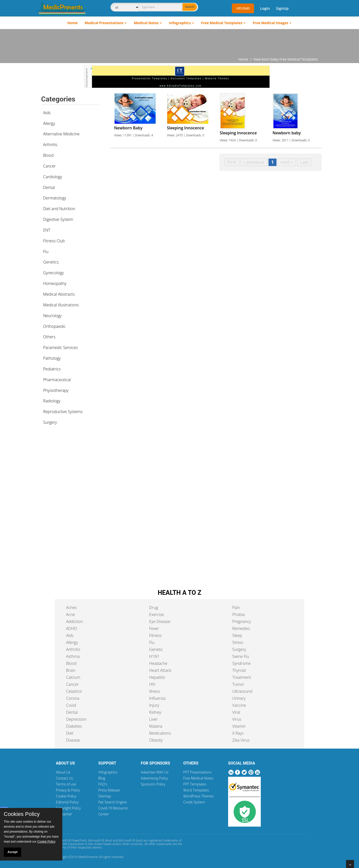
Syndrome (242, 663)
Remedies (241, 628)
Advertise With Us (155, 772)
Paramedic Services (60, 347)
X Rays (238, 733)
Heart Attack (160, 670)
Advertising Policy (154, 778)
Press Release (109, 790)
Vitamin (239, 726)
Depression (76, 719)
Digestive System (58, 219)
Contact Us (64, 778)
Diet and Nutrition (59, 209)
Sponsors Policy (153, 784)
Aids (47, 113)
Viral (236, 712)
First (232, 162)
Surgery (50, 422)
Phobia (239, 614)
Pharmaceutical (57, 380)
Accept (12, 852)
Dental (49, 187)
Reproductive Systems (63, 412)
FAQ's (103, 784)
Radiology (52, 401)
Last (304, 162)
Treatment (242, 677)
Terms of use (66, 784)
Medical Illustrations (61, 305)
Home (72, 23)
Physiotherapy (56, 390)
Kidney (155, 712)
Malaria (156, 726)
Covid (71, 705)
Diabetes (74, 726)
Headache (158, 663)
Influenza (157, 698)
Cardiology (53, 177)
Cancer (49, 166)
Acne (70, 614)
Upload (243, 8)
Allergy (49, 123)
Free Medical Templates (222, 23)
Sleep (237, 635)
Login (265, 8)
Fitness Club (54, 241)
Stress (238, 642)
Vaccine (239, 705)
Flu (46, 252)
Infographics (180, 23)
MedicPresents (88, 857)
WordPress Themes (198, 796)
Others (49, 337)
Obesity (156, 740)
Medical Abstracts (59, 294)
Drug (153, 608)
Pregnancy (242, 621)
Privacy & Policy (68, 790)
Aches (71, 608)
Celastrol (74, 691)
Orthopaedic (54, 326)
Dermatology (55, 198)
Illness (155, 691)
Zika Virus (241, 740)
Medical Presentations (104, 23)
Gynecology (53, 273)
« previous (254, 162)
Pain (236, 608)
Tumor (238, 684)
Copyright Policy (68, 808)
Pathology (52, 358)
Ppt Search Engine (112, 802)
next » (287, 162)
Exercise (156, 614)
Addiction (75, 621)
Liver (153, 719)
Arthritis (50, 145)
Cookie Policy (66, 796)
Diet (70, 733)
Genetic (156, 649)
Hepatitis (157, 677)
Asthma (73, 656)
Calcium (73, 677)
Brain (71, 670)
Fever (154, 628)
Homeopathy (55, 283)
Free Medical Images (270, 23)
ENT (47, 230)
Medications (160, 733)
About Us (63, 772)
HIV (152, 684)
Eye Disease (160, 621)
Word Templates (196, 790)
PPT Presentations (197, 772)
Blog (102, 778)
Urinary (239, 698)
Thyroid (239, 670)
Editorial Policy (67, 802)
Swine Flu (241, 656)
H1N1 (154, 656)
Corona (73, 698)
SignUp (282, 8)
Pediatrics (52, 369)
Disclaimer (64, 814)
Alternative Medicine (61, 134)
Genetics (51, 262)
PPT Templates (195, 784)
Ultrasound (242, 691)
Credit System (194, 802)
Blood (48, 155)
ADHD (72, 628)
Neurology (52, 316)
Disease (73, 740)
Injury (154, 705)
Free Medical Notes (198, 778)
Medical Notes (146, 23)
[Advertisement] (179, 43)
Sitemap (105, 796)
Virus (237, 719)
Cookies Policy (22, 814)
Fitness (155, 635)
